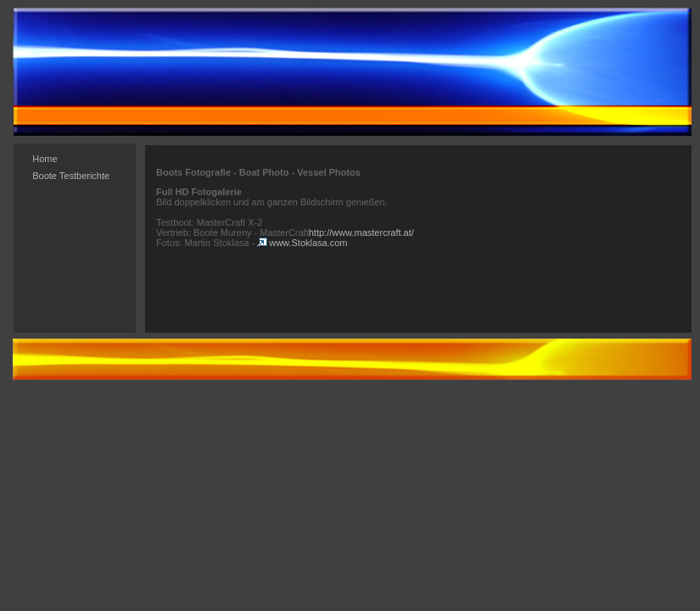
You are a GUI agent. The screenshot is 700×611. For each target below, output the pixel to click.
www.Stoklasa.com (302, 243)
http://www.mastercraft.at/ (361, 233)
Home (45, 159)
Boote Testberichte (71, 176)
